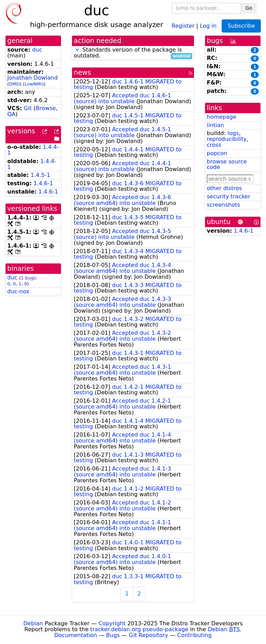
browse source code (227, 164)
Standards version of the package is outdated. (133, 53)
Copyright (112, 623)
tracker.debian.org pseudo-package (139, 629)
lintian (215, 125)
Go (249, 8)
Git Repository (148, 635)
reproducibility (227, 139)
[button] (77, 50)
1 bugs (28, 278)
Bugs (113, 635)
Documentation (76, 635)
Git (28, 108)
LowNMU (34, 84)
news (82, 73)
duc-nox (18, 291)
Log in (208, 25)
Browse (46, 108)
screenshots (223, 205)
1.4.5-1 (40, 175)
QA (11, 114)
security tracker (229, 196)
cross (214, 145)
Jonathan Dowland (33, 78)
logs (233, 133)
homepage (221, 117)
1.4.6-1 (43, 183)
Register (183, 25)
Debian (33, 623)
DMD (14, 84)
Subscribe (241, 26)
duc (37, 50)
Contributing (195, 635)
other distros (224, 188)
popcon (217, 153)
